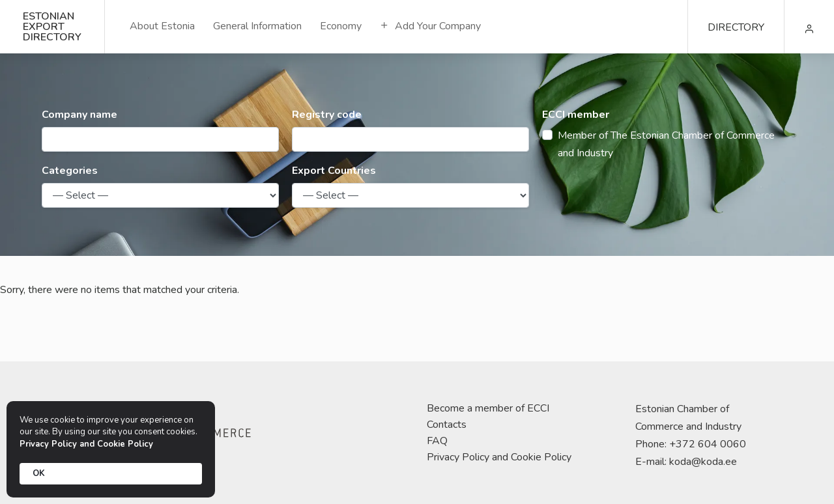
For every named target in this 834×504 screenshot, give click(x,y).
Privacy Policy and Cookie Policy (499, 457)
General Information (257, 26)
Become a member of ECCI (488, 408)
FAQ (437, 441)
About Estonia (162, 26)
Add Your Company (430, 26)
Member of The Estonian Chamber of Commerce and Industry (666, 144)
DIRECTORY (736, 27)
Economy (341, 26)
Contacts (447, 425)
